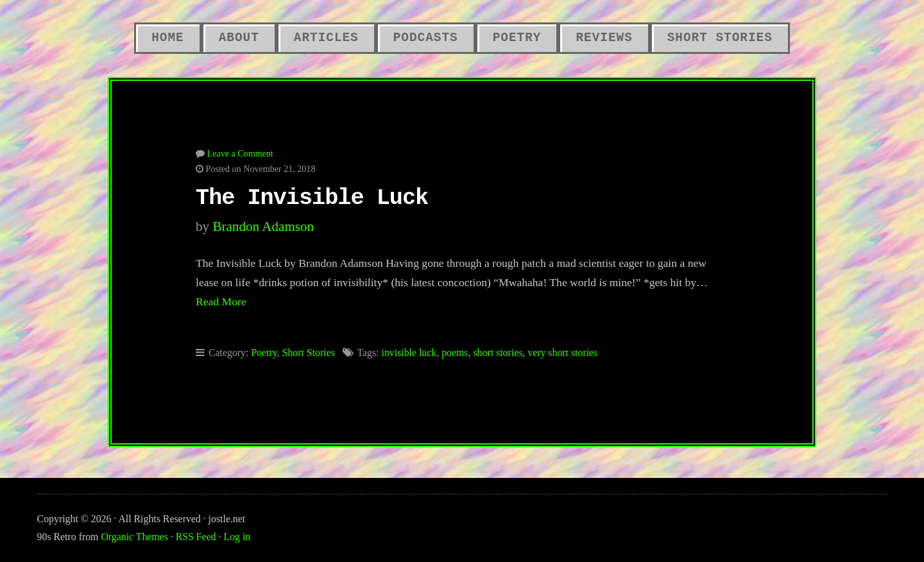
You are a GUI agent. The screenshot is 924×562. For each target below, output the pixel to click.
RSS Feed (196, 537)
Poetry (517, 38)
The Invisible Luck (312, 198)
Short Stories (720, 38)
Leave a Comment (240, 153)
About (239, 38)
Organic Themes (134, 537)
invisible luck (409, 353)
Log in (237, 537)
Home (167, 38)
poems (455, 353)
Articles (326, 38)
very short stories (562, 353)
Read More (221, 302)
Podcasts (426, 38)
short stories (498, 353)
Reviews (604, 38)
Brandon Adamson (263, 226)
